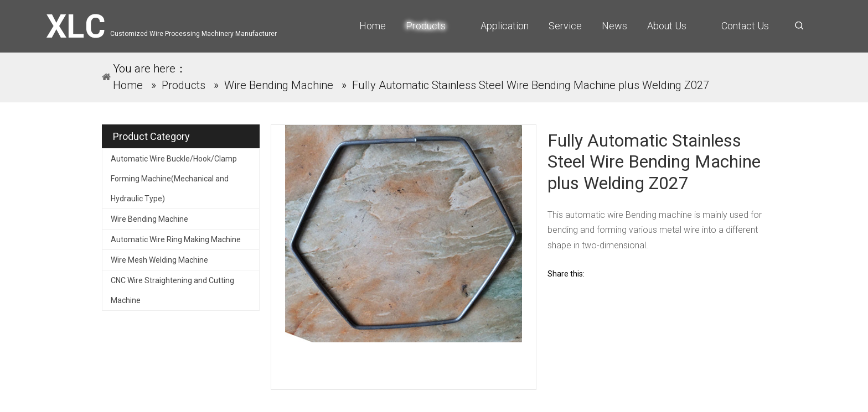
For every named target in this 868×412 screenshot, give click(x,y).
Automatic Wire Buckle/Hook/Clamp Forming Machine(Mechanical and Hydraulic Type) (174, 179)
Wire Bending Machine (149, 219)
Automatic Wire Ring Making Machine (176, 239)
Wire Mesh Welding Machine (159, 260)
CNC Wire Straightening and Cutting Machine (172, 290)
